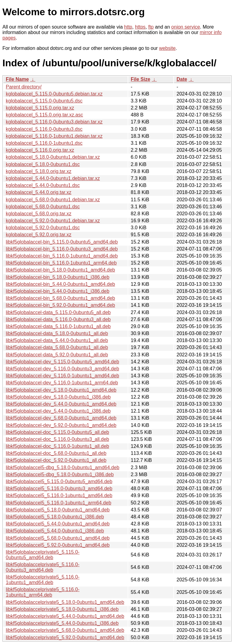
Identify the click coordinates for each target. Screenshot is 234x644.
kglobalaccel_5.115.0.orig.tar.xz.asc (44, 115)
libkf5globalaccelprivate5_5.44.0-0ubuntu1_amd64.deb (65, 616)
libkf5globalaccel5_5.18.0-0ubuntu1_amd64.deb (58, 510)
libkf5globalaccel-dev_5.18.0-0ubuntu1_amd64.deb (61, 390)
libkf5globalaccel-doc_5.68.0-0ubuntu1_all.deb (56, 453)
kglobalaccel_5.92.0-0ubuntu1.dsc (43, 228)
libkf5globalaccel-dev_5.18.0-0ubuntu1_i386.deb (58, 397)
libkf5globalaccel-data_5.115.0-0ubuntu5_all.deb (58, 312)
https (140, 27)
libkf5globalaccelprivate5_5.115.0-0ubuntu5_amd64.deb (43, 555)
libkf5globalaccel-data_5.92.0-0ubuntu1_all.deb (57, 355)
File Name (17, 79)
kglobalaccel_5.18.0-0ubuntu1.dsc (43, 164)
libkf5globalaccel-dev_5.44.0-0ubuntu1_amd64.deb (61, 404)
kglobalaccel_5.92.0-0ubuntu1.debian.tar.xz (53, 221)
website (167, 48)
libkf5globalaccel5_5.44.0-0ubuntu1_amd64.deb (58, 524)
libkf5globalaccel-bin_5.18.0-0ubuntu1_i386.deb (58, 277)
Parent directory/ (24, 87)
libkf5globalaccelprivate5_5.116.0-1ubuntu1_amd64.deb (43, 580)
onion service (186, 27)
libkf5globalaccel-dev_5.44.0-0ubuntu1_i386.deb (58, 411)
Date (182, 79)
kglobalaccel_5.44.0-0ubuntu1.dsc (43, 185)
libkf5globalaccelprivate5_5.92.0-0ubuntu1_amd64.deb (65, 637)
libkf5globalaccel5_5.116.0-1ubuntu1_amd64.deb (59, 495)
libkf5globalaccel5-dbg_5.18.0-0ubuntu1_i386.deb (60, 474)
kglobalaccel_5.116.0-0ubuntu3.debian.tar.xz (54, 122)
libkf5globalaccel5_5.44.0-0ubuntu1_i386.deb (55, 531)
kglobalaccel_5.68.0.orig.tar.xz (39, 214)
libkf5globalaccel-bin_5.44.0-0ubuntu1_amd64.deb (60, 284)
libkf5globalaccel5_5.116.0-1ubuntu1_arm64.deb (58, 503)
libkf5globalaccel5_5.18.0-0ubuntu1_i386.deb (55, 517)
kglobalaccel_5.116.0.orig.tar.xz (40, 150)
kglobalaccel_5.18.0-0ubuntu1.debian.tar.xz (53, 157)
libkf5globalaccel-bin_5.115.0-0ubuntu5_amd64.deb (62, 242)
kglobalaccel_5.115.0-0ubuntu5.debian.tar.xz (54, 94)
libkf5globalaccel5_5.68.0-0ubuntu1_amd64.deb (58, 538)
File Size (140, 79)
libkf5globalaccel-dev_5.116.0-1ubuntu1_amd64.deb (62, 376)
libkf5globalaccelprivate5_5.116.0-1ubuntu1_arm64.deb (43, 592)
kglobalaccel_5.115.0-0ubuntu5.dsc (44, 101)
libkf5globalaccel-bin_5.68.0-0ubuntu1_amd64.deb (60, 298)
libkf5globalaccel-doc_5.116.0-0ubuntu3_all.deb (57, 439)
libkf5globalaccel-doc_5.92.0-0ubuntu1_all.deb (56, 460)
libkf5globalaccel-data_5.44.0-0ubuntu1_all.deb (57, 340)
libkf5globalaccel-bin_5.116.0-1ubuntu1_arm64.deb (61, 263)
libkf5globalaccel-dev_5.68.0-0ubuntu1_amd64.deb (61, 418)
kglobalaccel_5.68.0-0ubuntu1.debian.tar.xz (53, 200)
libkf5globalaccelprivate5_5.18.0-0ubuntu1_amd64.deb (65, 602)
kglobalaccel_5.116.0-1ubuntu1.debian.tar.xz (54, 136)
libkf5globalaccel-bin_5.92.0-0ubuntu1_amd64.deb (60, 305)
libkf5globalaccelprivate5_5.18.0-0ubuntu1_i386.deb (62, 609)
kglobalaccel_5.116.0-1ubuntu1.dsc (44, 143)
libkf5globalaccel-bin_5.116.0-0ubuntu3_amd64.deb (62, 249)
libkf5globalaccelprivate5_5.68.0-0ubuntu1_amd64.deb (65, 630)
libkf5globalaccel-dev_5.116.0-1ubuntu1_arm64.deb (62, 383)
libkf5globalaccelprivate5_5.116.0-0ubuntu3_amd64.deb (43, 567)
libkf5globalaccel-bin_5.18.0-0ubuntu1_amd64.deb (60, 270)
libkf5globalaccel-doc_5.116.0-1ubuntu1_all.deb (57, 446)
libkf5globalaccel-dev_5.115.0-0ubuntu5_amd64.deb (62, 362)
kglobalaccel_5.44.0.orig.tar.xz (39, 192)
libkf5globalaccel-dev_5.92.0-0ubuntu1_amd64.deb (61, 425)
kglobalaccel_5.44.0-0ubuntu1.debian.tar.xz (53, 178)
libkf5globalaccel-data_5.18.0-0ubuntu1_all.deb (57, 333)
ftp (151, 27)
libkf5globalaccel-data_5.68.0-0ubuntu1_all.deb (57, 347)
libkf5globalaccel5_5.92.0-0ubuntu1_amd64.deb (58, 545)
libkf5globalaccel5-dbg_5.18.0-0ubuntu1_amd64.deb (63, 467)
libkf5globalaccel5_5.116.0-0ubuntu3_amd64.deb (59, 488)
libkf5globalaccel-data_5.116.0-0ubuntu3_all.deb (58, 319)
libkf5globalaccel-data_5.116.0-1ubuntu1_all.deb (58, 326)
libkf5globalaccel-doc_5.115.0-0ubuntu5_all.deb (57, 432)
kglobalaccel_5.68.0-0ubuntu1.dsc (43, 207)
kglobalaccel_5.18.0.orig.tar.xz (39, 171)
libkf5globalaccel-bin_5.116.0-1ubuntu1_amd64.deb (62, 256)
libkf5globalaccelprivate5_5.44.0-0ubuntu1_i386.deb (62, 623)
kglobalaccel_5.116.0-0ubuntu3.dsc (44, 129)
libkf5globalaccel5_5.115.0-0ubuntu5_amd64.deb (59, 481)
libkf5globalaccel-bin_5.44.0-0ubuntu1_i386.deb (58, 291)
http (128, 27)
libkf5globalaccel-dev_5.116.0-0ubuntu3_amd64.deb (62, 369)
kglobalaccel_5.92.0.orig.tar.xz (39, 235)
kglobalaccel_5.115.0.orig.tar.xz (40, 108)
